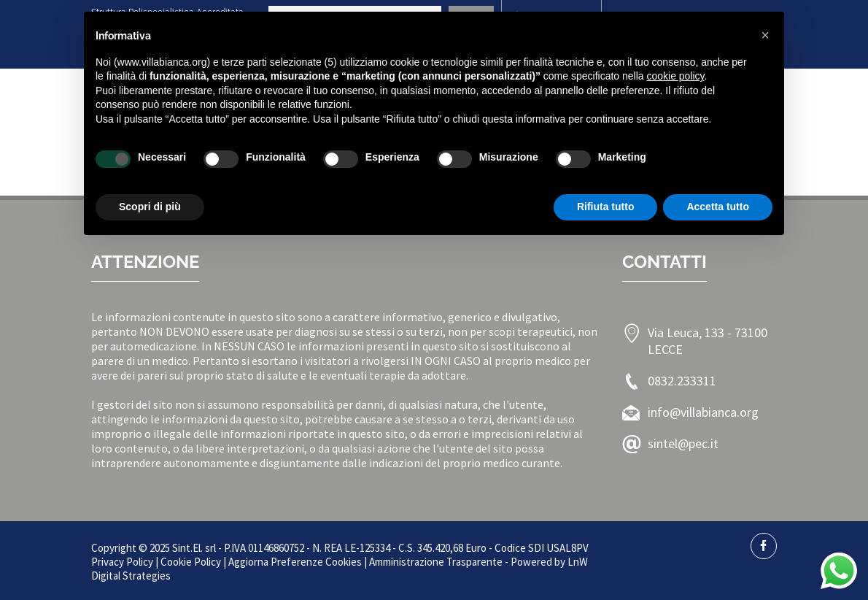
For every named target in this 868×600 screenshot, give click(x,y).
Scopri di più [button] (150, 207)
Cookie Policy (191, 562)
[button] (765, 35)
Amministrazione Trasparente (436, 562)
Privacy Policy (122, 562)
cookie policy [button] (675, 76)
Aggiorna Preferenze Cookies (295, 562)
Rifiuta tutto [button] (606, 207)
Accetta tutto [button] (718, 207)
